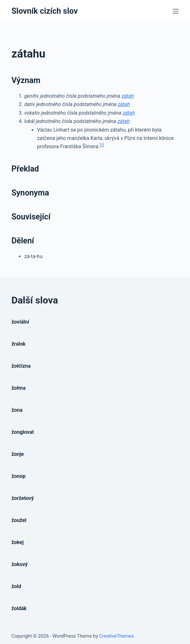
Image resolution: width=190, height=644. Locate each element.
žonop (19, 476)
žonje (18, 454)
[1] (102, 145)
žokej (18, 542)
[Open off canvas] (176, 11)
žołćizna (21, 366)
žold (16, 586)
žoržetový (23, 498)
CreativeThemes (117, 636)
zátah (128, 96)
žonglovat (23, 432)
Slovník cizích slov (45, 11)
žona (17, 410)
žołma (19, 388)
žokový (20, 564)
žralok (19, 344)
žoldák (19, 608)
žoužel (19, 520)
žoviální (20, 322)
